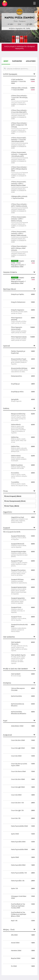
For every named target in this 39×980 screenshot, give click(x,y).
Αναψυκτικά (7, 735)
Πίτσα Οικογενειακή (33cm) (15, 501)
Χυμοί (5, 721)
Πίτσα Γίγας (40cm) (12, 506)
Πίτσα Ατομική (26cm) (13, 496)
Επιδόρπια (7, 683)
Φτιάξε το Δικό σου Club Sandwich (15, 669)
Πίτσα (5, 491)
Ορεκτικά (6, 346)
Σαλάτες (6, 408)
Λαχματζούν (8, 512)
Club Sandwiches (9, 637)
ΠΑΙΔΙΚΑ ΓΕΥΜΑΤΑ (10, 272)
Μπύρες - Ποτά (9, 930)
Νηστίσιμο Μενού (10, 289)
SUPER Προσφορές (10, 74)
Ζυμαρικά (6, 528)
